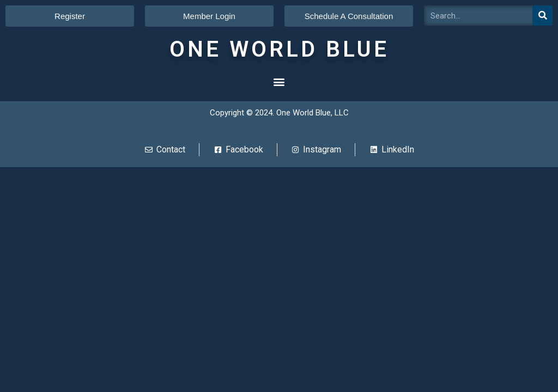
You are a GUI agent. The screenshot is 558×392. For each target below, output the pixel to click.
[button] (279, 81)
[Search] (542, 16)
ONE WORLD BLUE (279, 49)
